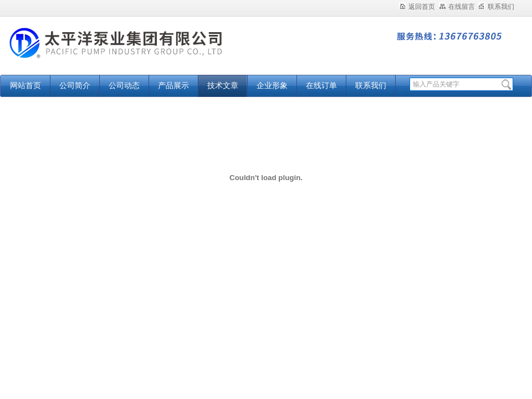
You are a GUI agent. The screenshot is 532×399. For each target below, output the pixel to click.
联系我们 (496, 7)
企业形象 (272, 86)
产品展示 (173, 86)
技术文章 (223, 86)
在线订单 (321, 86)
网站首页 (25, 86)
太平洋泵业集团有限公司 (139, 51)
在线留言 (457, 7)
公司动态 (124, 86)
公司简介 (75, 86)
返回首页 (417, 7)
